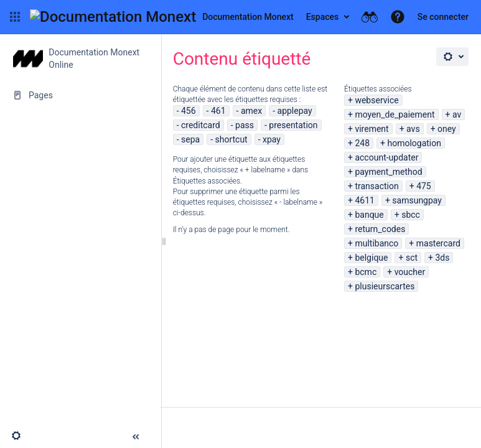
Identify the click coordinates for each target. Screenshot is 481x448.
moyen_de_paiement (395, 114)
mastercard (438, 243)
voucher (410, 272)
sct (412, 258)
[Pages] (80, 95)
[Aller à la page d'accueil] (162, 17)
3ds (442, 258)
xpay (272, 139)
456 (189, 111)
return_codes (380, 229)
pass (245, 125)
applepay (295, 111)
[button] (15, 17)
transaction (376, 186)
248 (362, 143)
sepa (190, 139)
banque (369, 215)
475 (424, 186)
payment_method (388, 172)
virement (371, 129)
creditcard (201, 125)
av (457, 114)
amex (251, 111)
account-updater (386, 157)
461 (218, 111)
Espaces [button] (323, 17)
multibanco (376, 243)
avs (413, 129)
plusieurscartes (385, 286)
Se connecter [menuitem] (443, 17)
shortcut (231, 139)
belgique (371, 258)
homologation (414, 143)
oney (447, 129)
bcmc (366, 272)
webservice (376, 100)
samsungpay (417, 200)
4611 (364, 200)
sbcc (411, 215)
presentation (293, 125)
